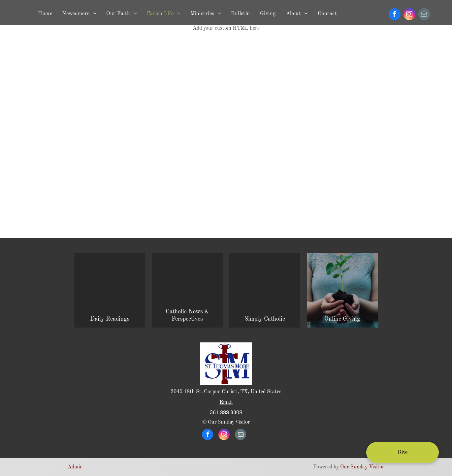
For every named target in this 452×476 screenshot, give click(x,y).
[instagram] (409, 15)
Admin (75, 467)
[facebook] (395, 15)
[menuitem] (45, 14)
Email (226, 402)
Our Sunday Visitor (362, 467)
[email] (424, 15)
